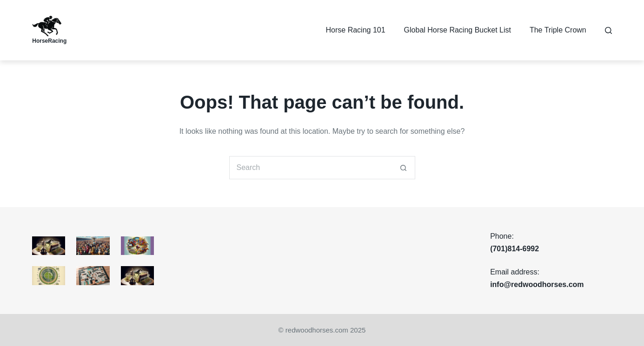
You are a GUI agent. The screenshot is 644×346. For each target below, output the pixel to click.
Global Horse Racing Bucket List (458, 30)
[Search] (608, 30)
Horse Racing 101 (356, 30)
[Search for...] (311, 168)
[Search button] (404, 168)
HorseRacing (49, 41)
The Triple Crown (558, 30)
